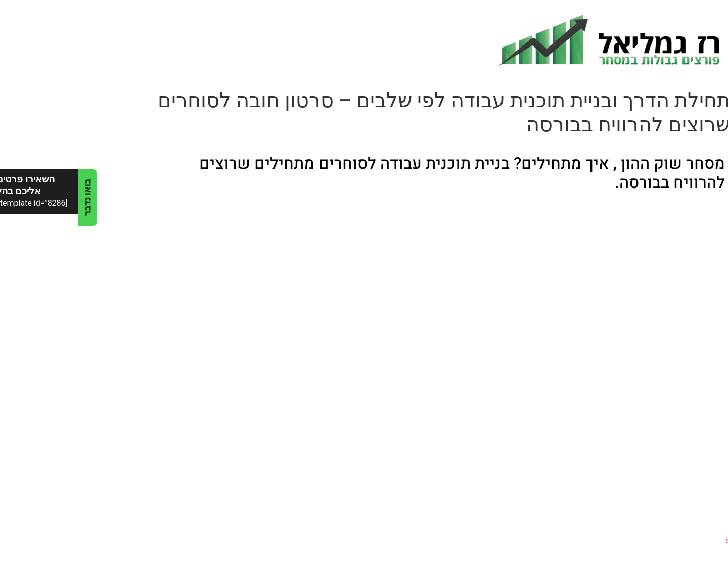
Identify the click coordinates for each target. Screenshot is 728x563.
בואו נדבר (9, 197)
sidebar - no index (679, 541)
